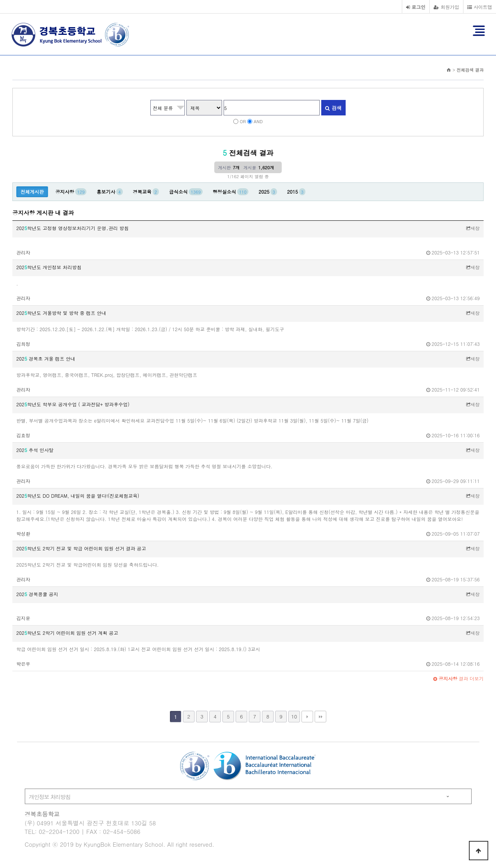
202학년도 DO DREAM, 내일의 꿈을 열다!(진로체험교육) (78, 496)
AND (258, 121)
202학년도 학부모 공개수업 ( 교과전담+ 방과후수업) (73, 404)
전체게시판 (32, 192)
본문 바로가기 (0, 0)
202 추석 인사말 (35, 450)
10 (294, 716)
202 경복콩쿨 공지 (37, 594)
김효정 (23, 435)
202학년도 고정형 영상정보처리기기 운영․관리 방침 (72, 228)
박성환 (23, 534)
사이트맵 (480, 7)
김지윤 (23, 618)
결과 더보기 (458, 678)
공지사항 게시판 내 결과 (43, 213)
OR (243, 121)
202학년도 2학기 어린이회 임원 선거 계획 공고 (67, 633)
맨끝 (320, 717)
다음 (307, 717)
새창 (473, 228)
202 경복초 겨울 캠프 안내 (46, 358)
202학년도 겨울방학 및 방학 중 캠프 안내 (61, 313)
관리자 (23, 252)
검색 (333, 108)
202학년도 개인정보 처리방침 (49, 267)
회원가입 (446, 7)
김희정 (23, 344)
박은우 (23, 664)
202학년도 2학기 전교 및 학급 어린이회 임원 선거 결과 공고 (81, 548)
